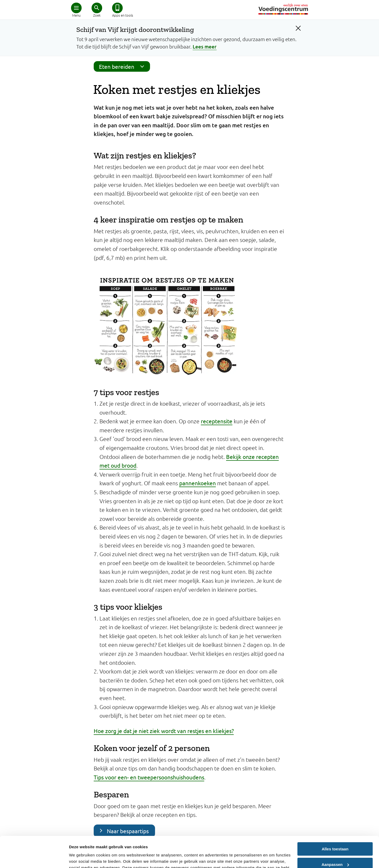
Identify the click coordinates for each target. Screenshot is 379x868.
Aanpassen (335, 833)
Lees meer (205, 47)
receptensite (217, 421)
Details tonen (81, 858)
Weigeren (335, 849)
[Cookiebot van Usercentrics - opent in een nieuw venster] (34, 858)
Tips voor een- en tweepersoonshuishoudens (149, 777)
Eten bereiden (123, 66)
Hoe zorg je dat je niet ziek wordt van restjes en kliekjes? (164, 731)
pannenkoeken (198, 483)
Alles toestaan (335, 818)
